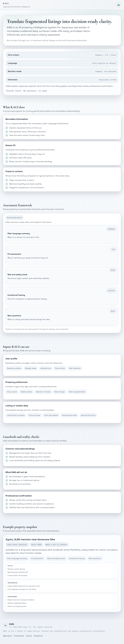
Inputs (29, 636)
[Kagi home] (62, 5)
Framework (19, 636)
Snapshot (38, 636)
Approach (7, 636)
